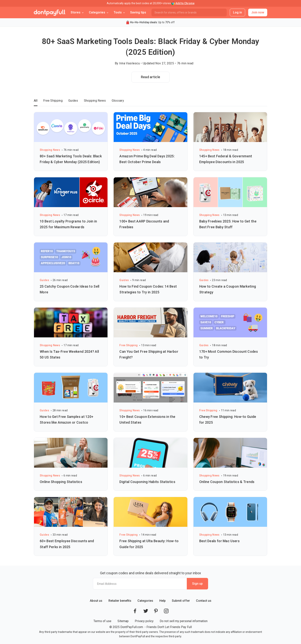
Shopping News (95, 101)
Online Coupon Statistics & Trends (227, 482)
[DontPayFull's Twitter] (146, 611)
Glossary (118, 101)
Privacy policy (144, 621)
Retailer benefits (120, 601)
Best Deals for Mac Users (219, 541)
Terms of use (102, 621)
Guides (73, 101)
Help (162, 601)
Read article (151, 77)
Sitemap (123, 621)
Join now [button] (258, 12)
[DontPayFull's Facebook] (135, 611)
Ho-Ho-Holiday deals (143, 22)
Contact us (204, 601)
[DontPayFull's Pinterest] (156, 611)
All (36, 101)
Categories (145, 601)
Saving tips (138, 12)
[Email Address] (140, 584)
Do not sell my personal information (184, 621)
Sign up (197, 584)
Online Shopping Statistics (61, 482)
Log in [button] (237, 12)
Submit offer (181, 601)
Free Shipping (53, 101)
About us (96, 601)
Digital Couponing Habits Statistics (147, 482)
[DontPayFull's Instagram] (166, 611)
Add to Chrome (185, 3)
